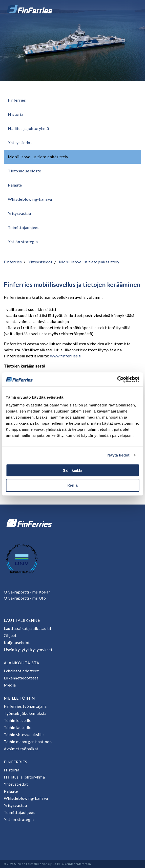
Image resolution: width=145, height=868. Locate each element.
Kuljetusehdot (17, 642)
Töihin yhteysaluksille (24, 734)
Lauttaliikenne (22, 620)
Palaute (15, 185)
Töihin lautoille (17, 727)
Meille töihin (19, 698)
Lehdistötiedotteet (21, 671)
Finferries (17, 100)
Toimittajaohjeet (23, 227)
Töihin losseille (17, 720)
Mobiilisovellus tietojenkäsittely (38, 157)
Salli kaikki (73, 470)
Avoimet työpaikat (21, 749)
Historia (16, 114)
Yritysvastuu (19, 213)
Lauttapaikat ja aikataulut (28, 628)
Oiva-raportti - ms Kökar (27, 592)
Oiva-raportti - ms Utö (25, 598)
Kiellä (72, 485)
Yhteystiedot (20, 142)
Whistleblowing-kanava (30, 199)
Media (10, 685)
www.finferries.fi (66, 356)
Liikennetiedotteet (21, 678)
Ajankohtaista (22, 663)
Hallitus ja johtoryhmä (28, 128)
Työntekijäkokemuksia (25, 713)
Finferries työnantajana (25, 706)
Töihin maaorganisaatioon (28, 741)
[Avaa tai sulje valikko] (134, 9)
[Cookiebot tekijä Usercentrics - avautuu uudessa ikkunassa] (117, 379)
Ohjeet (10, 635)
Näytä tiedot (119, 455)
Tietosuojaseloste (25, 171)
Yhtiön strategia (23, 242)
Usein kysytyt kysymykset (28, 649)
